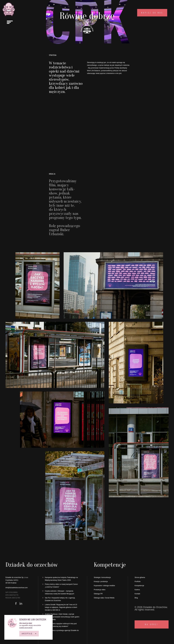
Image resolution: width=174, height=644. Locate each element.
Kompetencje (139, 586)
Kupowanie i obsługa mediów (104, 586)
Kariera (137, 590)
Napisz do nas (152, 13)
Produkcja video (100, 590)
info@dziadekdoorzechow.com (17, 588)
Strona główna (140, 577)
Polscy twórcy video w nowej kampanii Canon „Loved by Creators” (61, 586)
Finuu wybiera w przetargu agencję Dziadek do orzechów (62, 632)
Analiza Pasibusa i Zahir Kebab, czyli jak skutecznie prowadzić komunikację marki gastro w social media (62, 617)
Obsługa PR (98, 594)
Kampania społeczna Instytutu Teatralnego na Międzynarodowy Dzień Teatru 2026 (61, 579)
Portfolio (138, 582)
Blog (136, 598)
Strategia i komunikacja (102, 577)
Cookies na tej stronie (26, 628)
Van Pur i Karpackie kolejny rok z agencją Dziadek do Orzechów (60, 599)
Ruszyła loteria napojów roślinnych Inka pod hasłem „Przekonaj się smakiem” (61, 625)
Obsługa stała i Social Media (104, 598)
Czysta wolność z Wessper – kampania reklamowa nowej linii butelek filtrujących (60, 592)
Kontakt (137, 594)
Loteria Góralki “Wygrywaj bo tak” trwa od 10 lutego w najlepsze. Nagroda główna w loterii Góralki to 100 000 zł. (61, 607)
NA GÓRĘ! (152, 624)
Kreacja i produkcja (101, 582)
